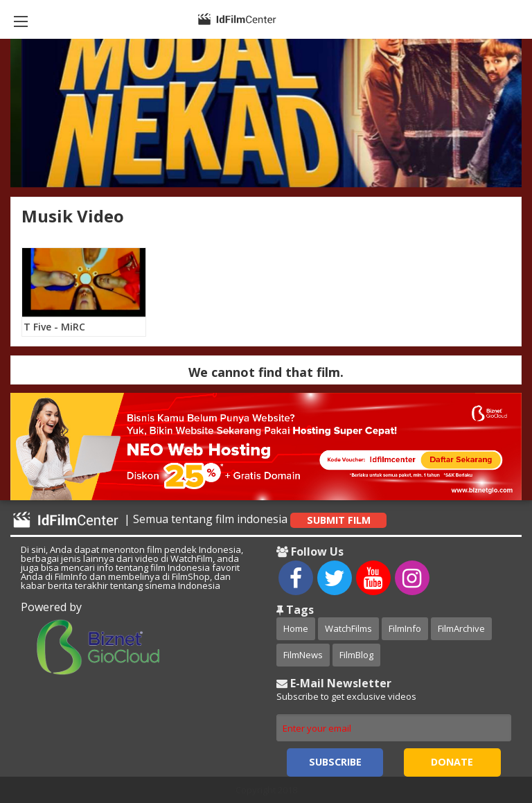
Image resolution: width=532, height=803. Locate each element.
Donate (452, 762)
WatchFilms (348, 628)
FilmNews (303, 655)
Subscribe (335, 762)
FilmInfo (405, 628)
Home (296, 628)
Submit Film (339, 520)
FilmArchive (461, 628)
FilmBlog (356, 655)
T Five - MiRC (54, 327)
